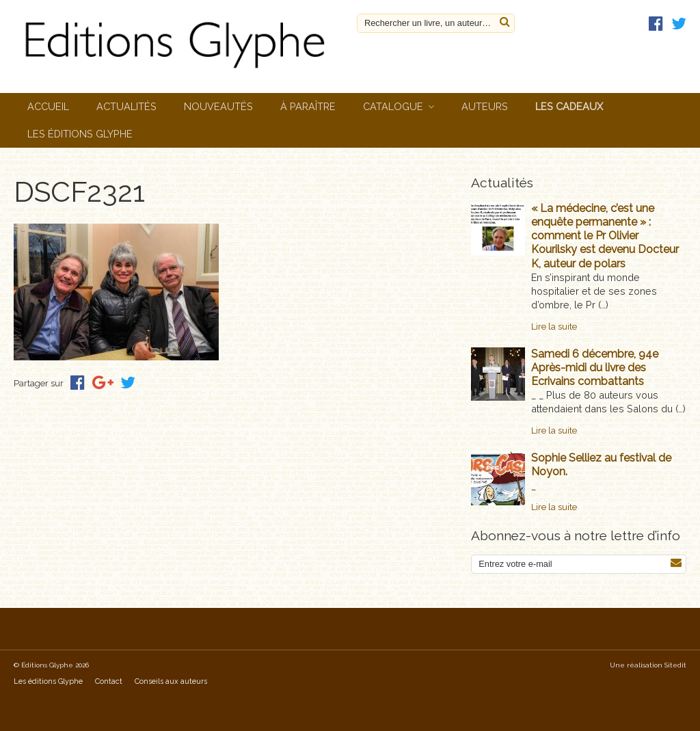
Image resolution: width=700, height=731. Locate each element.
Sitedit (675, 665)
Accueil (48, 106)
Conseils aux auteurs (171, 681)
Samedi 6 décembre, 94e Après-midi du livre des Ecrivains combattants (595, 368)
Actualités (126, 106)
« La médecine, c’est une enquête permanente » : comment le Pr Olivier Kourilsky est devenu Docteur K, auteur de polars (605, 236)
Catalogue (393, 106)
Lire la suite (554, 327)
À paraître (308, 106)
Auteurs (485, 106)
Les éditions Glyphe (80, 134)
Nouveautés (218, 106)
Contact (109, 681)
